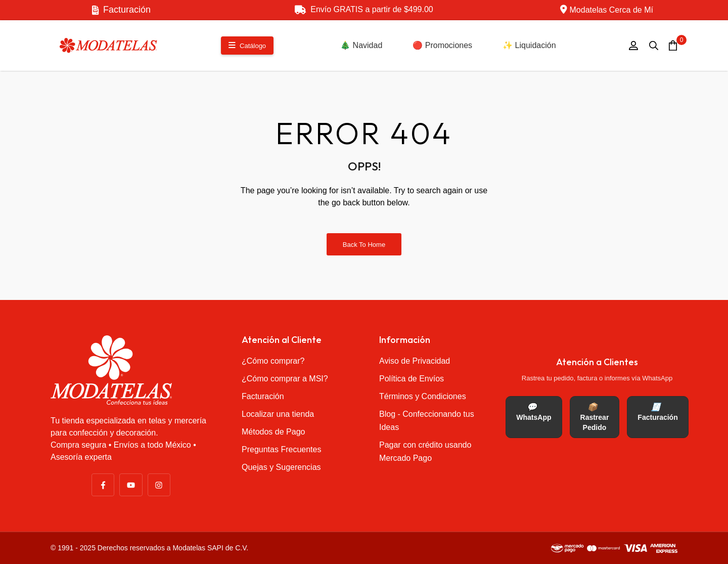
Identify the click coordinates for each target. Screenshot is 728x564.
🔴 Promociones (442, 45)
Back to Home (364, 245)
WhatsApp (534, 412)
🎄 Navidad (361, 45)
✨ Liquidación (529, 45)
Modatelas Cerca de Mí (607, 9)
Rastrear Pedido (595, 417)
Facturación (121, 10)
